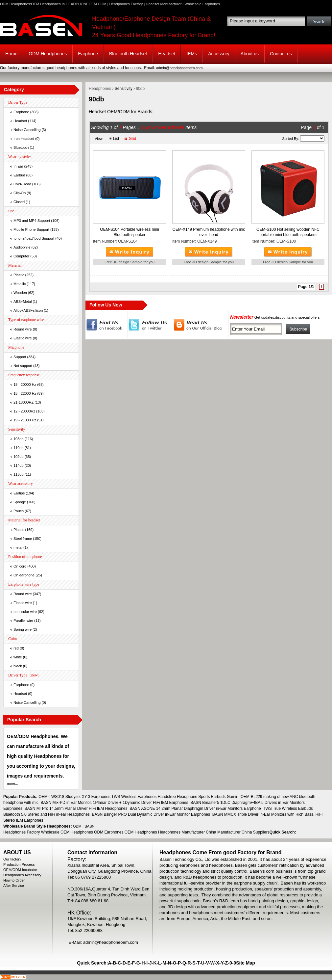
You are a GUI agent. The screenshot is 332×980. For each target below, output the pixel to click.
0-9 (233, 963)
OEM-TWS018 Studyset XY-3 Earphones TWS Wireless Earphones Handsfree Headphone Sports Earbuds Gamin (138, 797)
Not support (23, 366)
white (18, 657)
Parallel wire (23, 621)
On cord (20, 566)
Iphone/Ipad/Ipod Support (34, 238)
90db (140, 89)
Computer (21, 256)
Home (11, 54)
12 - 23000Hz (24, 411)
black (18, 666)
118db (19, 474)
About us (250, 54)
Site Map (246, 963)
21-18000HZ (24, 402)
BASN (90, 826)
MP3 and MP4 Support (32, 221)
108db (19, 439)
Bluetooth (21, 147)
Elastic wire (23, 338)
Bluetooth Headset (128, 54)
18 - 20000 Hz (25, 384)
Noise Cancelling (27, 130)
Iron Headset (24, 139)
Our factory (12, 859)
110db (19, 448)
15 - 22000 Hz (25, 393)
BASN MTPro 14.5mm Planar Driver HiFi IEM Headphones (76, 808)
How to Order (14, 880)
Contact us (281, 54)
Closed (19, 202)
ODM (77, 826)
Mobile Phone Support (31, 229)
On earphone (24, 575)
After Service (14, 886)
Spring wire (23, 629)
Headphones (100, 89)
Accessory (219, 54)
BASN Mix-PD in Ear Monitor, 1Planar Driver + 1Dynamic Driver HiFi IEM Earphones (114, 803)
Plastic (19, 275)
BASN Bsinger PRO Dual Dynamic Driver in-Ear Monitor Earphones (151, 814)
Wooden (20, 293)
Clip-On (20, 193)
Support (20, 357)
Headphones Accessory (22, 875)
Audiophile (22, 247)
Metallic (20, 284)
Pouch (19, 511)
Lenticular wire (25, 612)
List (116, 139)
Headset (167, 54)
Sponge (20, 502)
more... (12, 783)
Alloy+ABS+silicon (28, 310)
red (16, 648)
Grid (132, 139)
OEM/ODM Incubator (20, 870)
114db (19, 465)
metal (18, 547)
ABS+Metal (23, 302)
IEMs (192, 54)
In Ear (18, 166)
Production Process (19, 864)
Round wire (23, 329)
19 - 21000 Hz (25, 420)
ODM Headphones (48, 54)
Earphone (88, 54)
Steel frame (23, 539)
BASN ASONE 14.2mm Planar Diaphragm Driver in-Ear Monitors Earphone (195, 808)
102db (19, 457)
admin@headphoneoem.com (179, 68)
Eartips (19, 493)
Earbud (19, 175)
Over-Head (22, 184)
